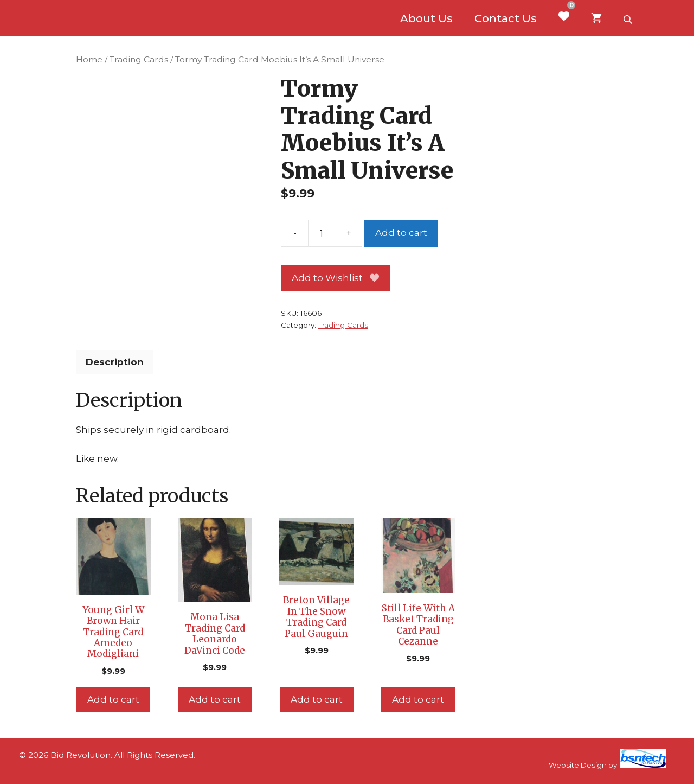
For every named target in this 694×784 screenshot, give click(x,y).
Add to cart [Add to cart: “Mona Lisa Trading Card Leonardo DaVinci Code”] (215, 699)
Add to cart (401, 233)
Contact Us (506, 18)
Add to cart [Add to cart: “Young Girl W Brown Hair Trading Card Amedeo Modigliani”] (113, 699)
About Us (426, 18)
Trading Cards (139, 59)
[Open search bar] (629, 18)
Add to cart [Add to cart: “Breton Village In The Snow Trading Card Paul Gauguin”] (317, 699)
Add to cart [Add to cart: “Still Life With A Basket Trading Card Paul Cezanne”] (418, 699)
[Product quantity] (322, 233)
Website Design (578, 765)
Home (89, 59)
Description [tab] (115, 362)
